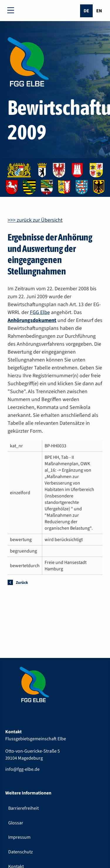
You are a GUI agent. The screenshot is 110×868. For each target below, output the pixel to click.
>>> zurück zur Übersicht (35, 220)
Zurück (22, 583)
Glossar (16, 823)
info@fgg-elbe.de (22, 769)
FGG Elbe (40, 312)
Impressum (19, 837)
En (99, 11)
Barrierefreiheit (23, 808)
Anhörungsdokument (32, 320)
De (86, 11)
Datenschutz (21, 852)
